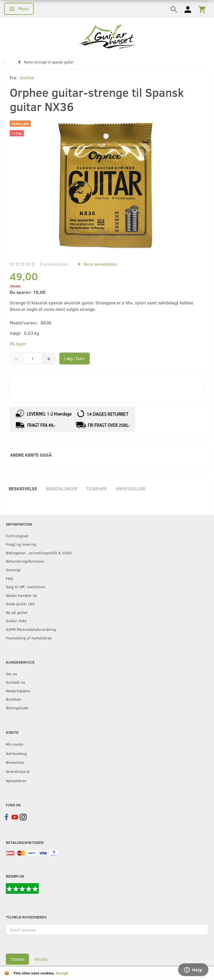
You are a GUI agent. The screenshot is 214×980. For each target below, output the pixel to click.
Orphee (27, 77)
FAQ (9, 578)
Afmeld (41, 959)
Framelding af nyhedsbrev (29, 638)
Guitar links (16, 620)
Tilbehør (97, 488)
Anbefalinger (62, 488)
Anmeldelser (131, 488)
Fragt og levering (21, 544)
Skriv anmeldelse (99, 264)
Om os (11, 674)
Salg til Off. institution (25, 587)
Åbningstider (17, 708)
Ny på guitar (17, 612)
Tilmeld (17, 959)
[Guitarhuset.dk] (107, 36)
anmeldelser (54, 264)
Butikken (14, 699)
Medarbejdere (18, 691)
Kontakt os (15, 682)
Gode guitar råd (20, 604)
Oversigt (13, 570)
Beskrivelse (23, 488)
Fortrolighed (17, 536)
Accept (62, 973)
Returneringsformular (25, 561)
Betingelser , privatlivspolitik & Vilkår (39, 553)
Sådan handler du (22, 595)
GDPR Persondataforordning (31, 629)
